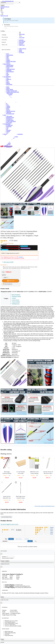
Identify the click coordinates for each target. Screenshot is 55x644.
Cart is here (22, 38)
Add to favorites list (7, 284)
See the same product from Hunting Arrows (44, 506)
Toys (7, 78)
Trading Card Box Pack (12, 91)
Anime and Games (11, 69)
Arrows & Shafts (16, 302)
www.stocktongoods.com (8, 1)
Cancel (3, 561)
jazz (7, 73)
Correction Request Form (6, 517)
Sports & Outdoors (6, 50)
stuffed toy (9, 79)
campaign (4, 35)
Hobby (8, 87)
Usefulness (27, 539)
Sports (8, 59)
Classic (8, 68)
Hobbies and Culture (11, 61)
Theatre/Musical (10, 72)
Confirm (7, 561)
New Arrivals (5, 37)
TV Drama (22, 52)
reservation (4, 40)
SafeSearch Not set (5, 7)
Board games (9, 84)
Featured (4, 42)
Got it (2, 597)
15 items (52, 527)
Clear (36, 541)
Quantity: (4, 557)
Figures (8, 88)
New (15, 246)
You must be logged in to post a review (9, 524)
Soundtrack (9, 70)
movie (21, 51)
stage (7, 58)
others (8, 56)
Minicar (8, 83)
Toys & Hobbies (7, 77)
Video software (23, 49)
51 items (19, 530)
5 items (52, 529)
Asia (7, 75)
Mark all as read (4, 16)
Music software (7, 64)
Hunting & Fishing (16, 296)
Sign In (2, 8)
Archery (14, 298)
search (3, 5)
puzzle (8, 82)
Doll (7, 81)
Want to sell (4, 45)
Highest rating (18, 539)
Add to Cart (11, 281)
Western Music (10, 67)
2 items (52, 531)
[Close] (1, 554)
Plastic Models (10, 89)
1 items (52, 532)
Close (2, 639)
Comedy (8, 60)
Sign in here (22, 34)
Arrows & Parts (16, 300)
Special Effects (10, 55)
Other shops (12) (9, 262)
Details (21, 257)
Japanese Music (10, 65)
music (8, 54)
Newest (11, 539)
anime (20, 50)
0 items (52, 534)
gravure (8, 63)
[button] (27, 14)
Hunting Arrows (16, 304)
